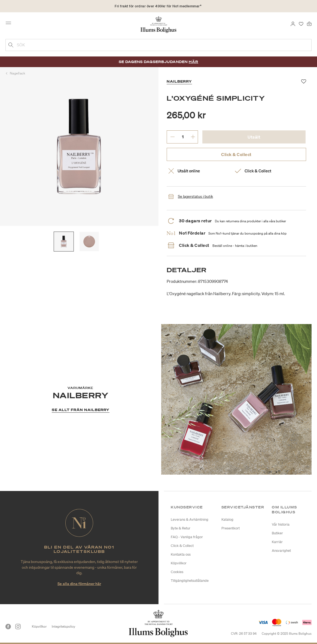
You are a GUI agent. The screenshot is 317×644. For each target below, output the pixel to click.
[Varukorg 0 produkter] (309, 23)
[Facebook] (8, 627)
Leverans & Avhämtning (190, 519)
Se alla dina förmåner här (79, 584)
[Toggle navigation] (10, 24)
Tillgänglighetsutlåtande (190, 581)
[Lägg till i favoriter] (304, 82)
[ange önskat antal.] (183, 137)
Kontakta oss (181, 554)
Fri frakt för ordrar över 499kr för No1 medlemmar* (158, 6)
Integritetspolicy (63, 626)
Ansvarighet (281, 551)
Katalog (227, 519)
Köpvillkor (179, 563)
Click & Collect (236, 154)
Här (193, 62)
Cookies (177, 572)
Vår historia (281, 524)
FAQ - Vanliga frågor (187, 537)
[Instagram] (18, 627)
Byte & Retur (181, 528)
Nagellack (18, 73)
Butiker (277, 533)
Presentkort (231, 528)
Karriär (277, 542)
